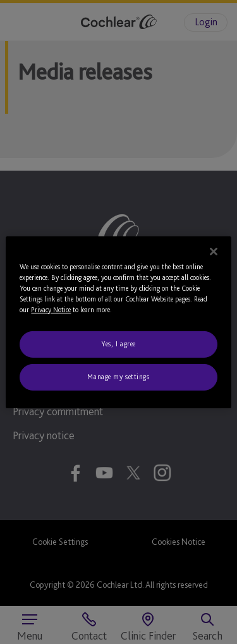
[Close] (214, 251)
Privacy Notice (51, 310)
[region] (118, 322)
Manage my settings (118, 377)
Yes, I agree (118, 344)
